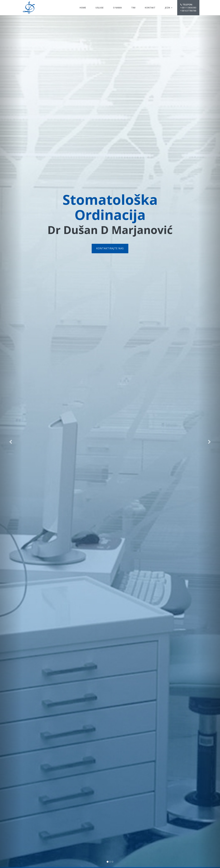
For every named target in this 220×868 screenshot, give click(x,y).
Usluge (100, 8)
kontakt (150, 8)
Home (83, 8)
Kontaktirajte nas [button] (110, 248)
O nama (117, 8)
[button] (11, 442)
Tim (133, 8)
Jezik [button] (169, 8)
